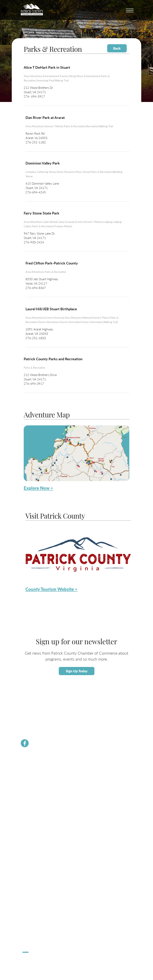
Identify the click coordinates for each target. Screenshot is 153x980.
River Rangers (30, 809)
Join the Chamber (32, 777)
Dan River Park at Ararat (45, 117)
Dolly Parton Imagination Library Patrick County (50, 805)
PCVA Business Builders (36, 796)
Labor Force (29, 836)
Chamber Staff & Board (35, 782)
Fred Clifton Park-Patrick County (52, 263)
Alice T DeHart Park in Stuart (47, 67)
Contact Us (29, 787)
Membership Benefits (35, 773)
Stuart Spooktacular (34, 931)
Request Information (34, 900)
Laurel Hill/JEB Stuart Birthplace (51, 309)
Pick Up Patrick (31, 940)
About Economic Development (40, 832)
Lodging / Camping (33, 886)
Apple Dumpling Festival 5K (38, 936)
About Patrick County (35, 872)
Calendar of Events (33, 877)
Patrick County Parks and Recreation (53, 359)
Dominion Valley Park (43, 163)
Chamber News (31, 768)
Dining (26, 890)
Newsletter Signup (33, 800)
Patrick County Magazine (37, 904)
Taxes (26, 841)
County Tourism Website (36, 895)
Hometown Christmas (35, 927)
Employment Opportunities (38, 850)
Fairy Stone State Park (42, 213)
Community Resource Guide (38, 791)
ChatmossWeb (42, 961)
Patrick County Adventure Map (40, 881)
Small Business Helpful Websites (41, 845)
